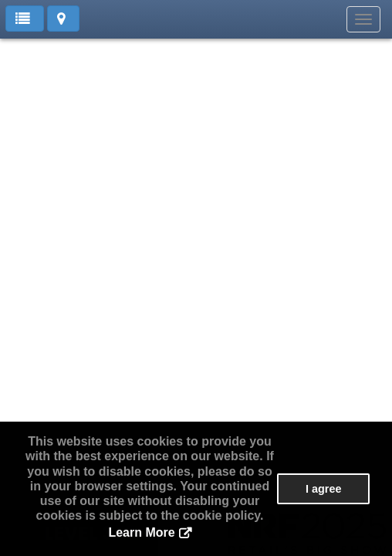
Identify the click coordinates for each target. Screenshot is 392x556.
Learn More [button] (141, 532)
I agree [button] (323, 489)
